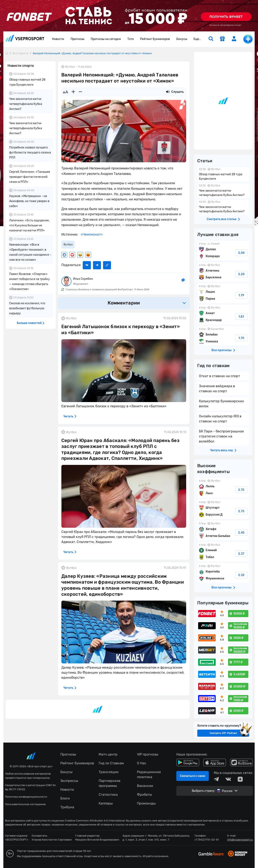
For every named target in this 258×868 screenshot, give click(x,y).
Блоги (65, 798)
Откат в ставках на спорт (219, 376)
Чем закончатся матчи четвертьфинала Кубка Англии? (26, 104)
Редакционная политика (149, 774)
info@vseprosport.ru (240, 840)
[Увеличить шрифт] (73, 92)
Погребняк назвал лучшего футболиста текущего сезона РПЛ (30, 153)
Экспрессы (69, 781)
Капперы (106, 803)
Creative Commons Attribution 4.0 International (95, 821)
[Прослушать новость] (168, 92)
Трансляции (109, 772)
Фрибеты (144, 795)
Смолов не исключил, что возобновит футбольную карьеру (27, 308)
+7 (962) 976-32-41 (207, 840)
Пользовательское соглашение (25, 804)
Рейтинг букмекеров (155, 39)
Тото (131, 39)
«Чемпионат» (91, 234)
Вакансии (145, 786)
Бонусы (182, 39)
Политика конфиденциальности (26, 797)
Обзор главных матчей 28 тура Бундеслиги (223, 174)
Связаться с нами (193, 776)
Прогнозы (77, 39)
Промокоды (146, 803)
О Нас (142, 763)
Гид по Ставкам (111, 763)
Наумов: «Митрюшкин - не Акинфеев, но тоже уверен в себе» (29, 201)
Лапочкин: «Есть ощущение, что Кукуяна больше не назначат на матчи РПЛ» (29, 225)
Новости (58, 39)
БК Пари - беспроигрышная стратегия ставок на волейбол (221, 436)
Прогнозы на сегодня (106, 39)
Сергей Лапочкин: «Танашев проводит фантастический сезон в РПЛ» (30, 177)
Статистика (108, 795)
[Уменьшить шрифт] (80, 92)
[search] (211, 39)
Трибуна (67, 807)
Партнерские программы (110, 783)
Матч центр (108, 754)
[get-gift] (222, 39)
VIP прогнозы (148, 754)
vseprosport (25, 38)
